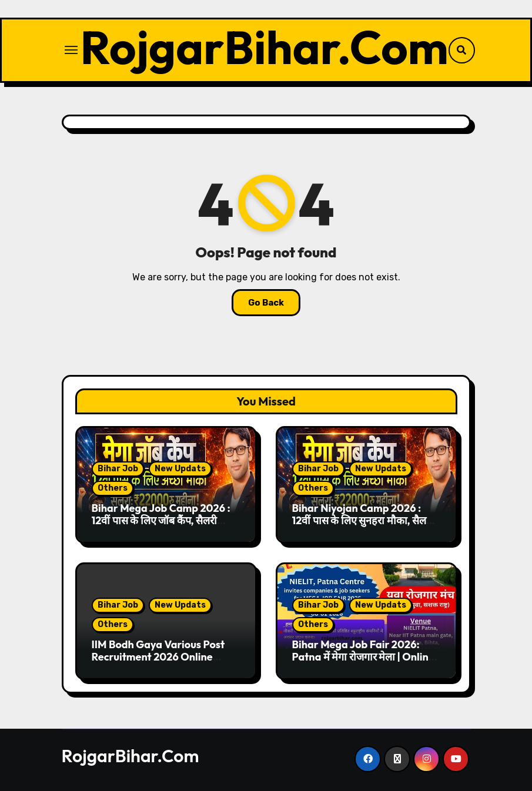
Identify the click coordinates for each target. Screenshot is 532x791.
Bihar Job (118, 469)
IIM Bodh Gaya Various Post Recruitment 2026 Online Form (158, 657)
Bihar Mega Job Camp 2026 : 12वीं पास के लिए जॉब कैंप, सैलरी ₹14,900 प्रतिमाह (161, 521)
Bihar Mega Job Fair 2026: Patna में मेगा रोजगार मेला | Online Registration (363, 657)
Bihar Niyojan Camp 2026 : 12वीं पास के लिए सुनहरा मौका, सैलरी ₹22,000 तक (363, 521)
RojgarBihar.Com (265, 47)
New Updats (180, 469)
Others (113, 488)
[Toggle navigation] (71, 50)
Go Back (266, 303)
